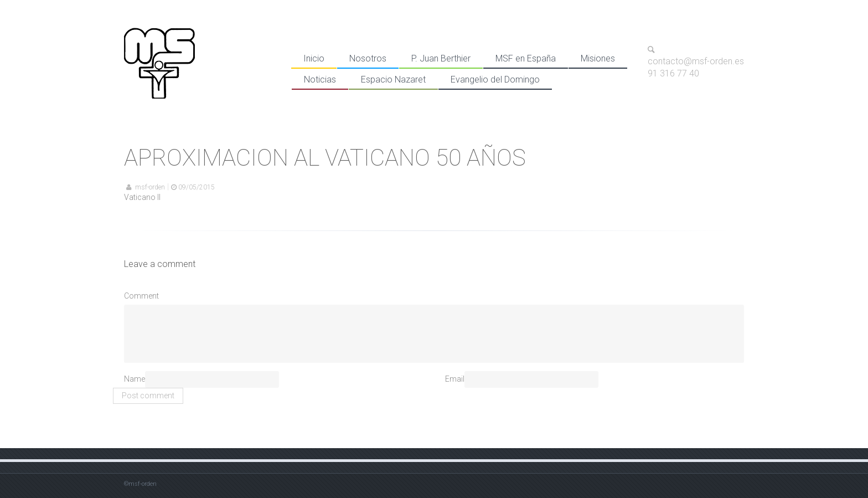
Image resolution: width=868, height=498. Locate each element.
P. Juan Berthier (441, 58)
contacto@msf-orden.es (696, 62)
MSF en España (526, 58)
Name (135, 379)
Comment (141, 296)
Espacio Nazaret (393, 79)
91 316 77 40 (673, 73)
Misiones (598, 58)
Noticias (320, 79)
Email (455, 379)
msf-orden (150, 187)
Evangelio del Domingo (495, 79)
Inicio (314, 58)
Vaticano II (142, 197)
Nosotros (368, 58)
